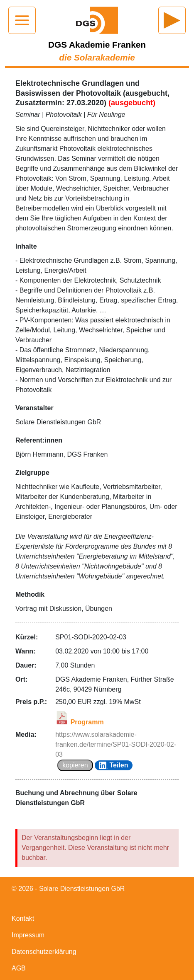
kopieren (75, 765)
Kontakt (23, 918)
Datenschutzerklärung (44, 952)
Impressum (28, 935)
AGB (19, 968)
